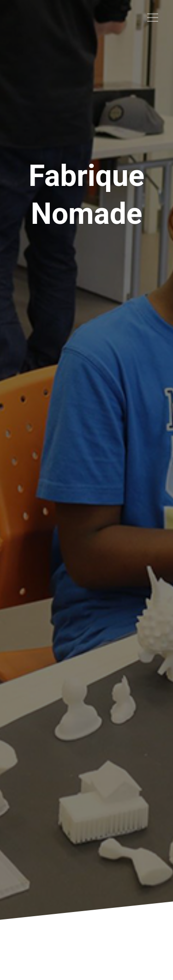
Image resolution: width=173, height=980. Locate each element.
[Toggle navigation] (153, 18)
